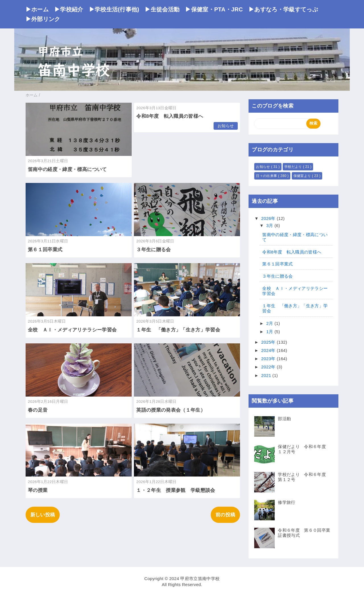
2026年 (269, 218)
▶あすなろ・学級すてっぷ (283, 9)
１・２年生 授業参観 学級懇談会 (176, 490)
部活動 (284, 419)
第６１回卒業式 (45, 250)
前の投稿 (225, 515)
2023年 (269, 359)
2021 (267, 375)
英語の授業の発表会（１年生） (171, 410)
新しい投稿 (43, 515)
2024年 (269, 350)
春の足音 (38, 410)
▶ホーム (37, 9)
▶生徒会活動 (162, 9)
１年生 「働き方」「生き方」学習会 (178, 330)
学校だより (294, 167)
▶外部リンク (43, 19)
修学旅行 (287, 502)
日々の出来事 (267, 176)
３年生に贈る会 (153, 250)
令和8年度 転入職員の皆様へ (170, 116)
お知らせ (226, 126)
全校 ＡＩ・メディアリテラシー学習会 (72, 330)
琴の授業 (38, 490)
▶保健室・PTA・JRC (214, 9)
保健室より (303, 176)
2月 (271, 323)
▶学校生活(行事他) (114, 9)
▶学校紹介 (69, 9)
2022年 (269, 367)
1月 (271, 332)
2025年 (269, 342)
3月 (271, 225)
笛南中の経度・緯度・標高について (67, 169)
